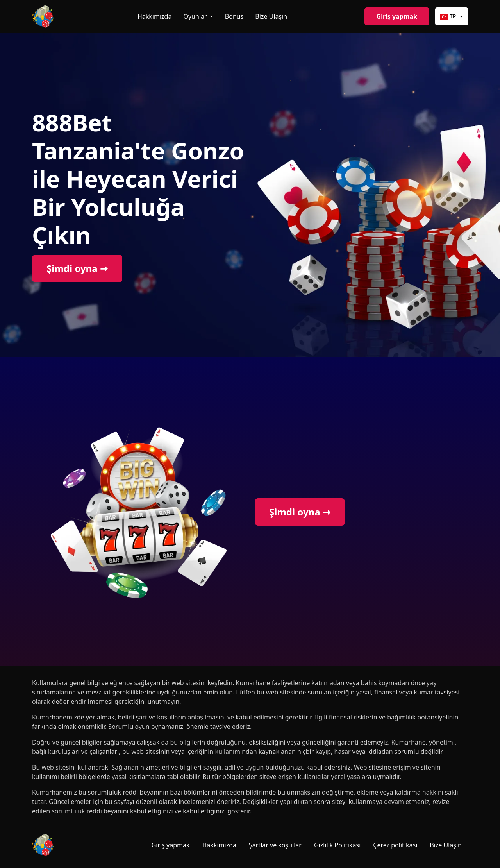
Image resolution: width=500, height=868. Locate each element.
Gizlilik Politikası (337, 845)
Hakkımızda (154, 16)
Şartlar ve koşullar (275, 845)
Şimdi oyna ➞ (77, 268)
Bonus (234, 16)
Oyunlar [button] (196, 16)
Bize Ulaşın (271, 16)
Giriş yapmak (397, 16)
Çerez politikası (395, 845)
